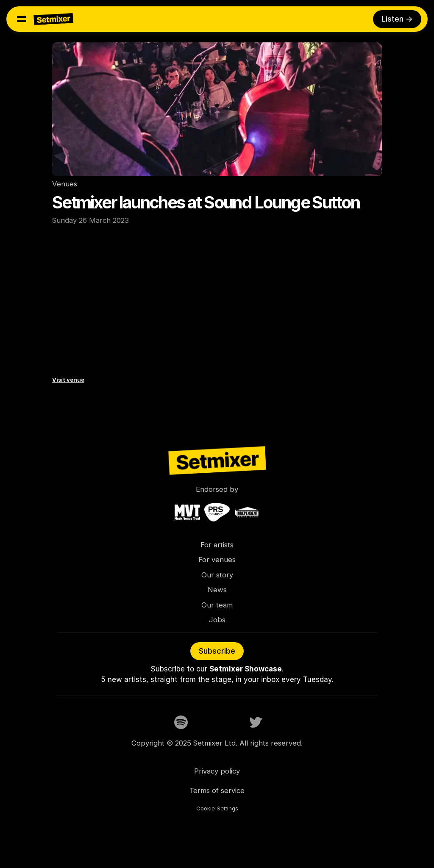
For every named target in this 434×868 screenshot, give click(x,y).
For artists (217, 545)
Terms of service (217, 790)
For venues (217, 560)
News (217, 590)
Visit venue (68, 380)
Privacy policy (217, 771)
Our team (217, 605)
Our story (217, 575)
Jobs (217, 620)
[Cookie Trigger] (217, 809)
